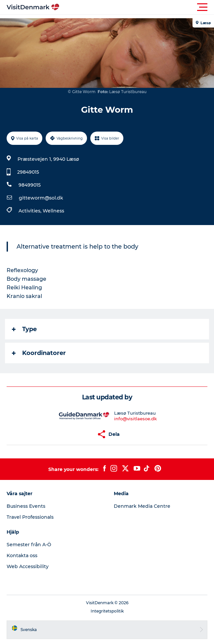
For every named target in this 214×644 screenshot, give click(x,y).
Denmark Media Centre (142, 506)
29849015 (28, 172)
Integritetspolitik (107, 611)
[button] (137, 7)
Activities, (31, 211)
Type (24, 329)
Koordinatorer (39, 353)
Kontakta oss (22, 556)
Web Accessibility (28, 566)
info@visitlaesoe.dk (135, 419)
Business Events (26, 506)
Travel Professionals (30, 517)
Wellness (53, 211)
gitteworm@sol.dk (41, 198)
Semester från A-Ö (29, 545)
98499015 (30, 185)
